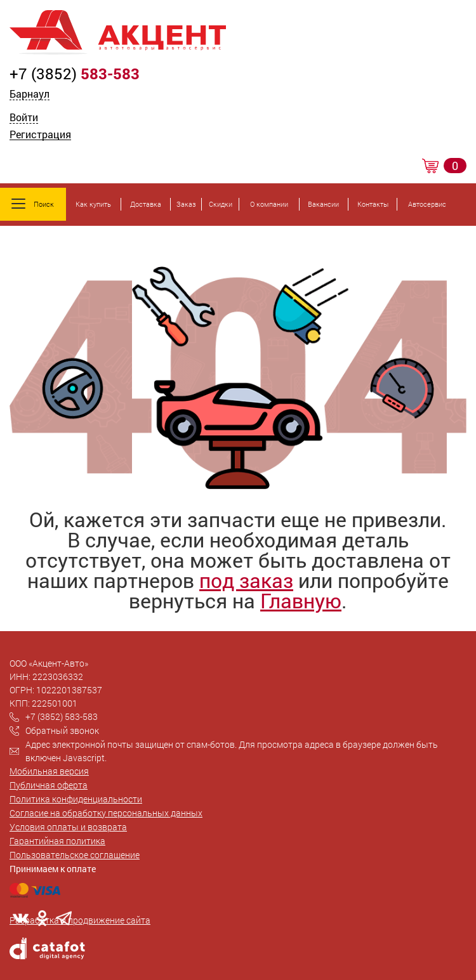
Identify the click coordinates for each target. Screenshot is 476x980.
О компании (269, 204)
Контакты (373, 204)
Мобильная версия (49, 771)
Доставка (146, 204)
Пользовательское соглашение (75, 855)
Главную (301, 600)
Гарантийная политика (57, 841)
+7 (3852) (75, 74)
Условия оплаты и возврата (68, 827)
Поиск (33, 204)
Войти (24, 118)
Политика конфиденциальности (76, 799)
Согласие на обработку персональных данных (106, 813)
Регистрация (40, 135)
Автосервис (427, 204)
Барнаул (30, 94)
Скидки (221, 204)
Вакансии (323, 204)
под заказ (246, 580)
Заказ (186, 204)
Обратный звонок (62, 730)
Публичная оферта (49, 785)
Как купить (93, 204)
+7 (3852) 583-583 (62, 716)
